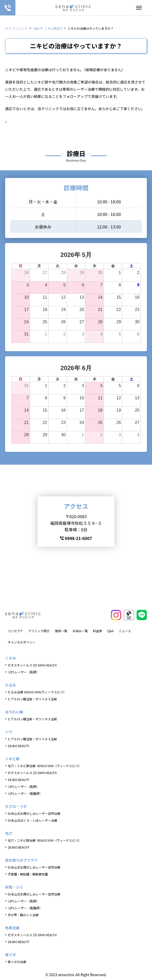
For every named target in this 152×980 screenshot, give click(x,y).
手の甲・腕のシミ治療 (23, 915)
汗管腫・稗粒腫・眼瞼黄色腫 (28, 874)
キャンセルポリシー (22, 642)
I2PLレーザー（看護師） (25, 793)
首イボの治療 (17, 962)
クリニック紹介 (39, 631)
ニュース (125, 631)
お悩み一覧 (80, 631)
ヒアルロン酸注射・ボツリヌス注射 (32, 699)
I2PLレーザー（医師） (23, 672)
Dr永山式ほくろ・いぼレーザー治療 (32, 820)
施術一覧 (61, 631)
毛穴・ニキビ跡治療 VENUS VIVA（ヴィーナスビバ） (45, 766)
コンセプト (15, 631)
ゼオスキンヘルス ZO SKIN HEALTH (32, 665)
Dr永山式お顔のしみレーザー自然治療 (34, 813)
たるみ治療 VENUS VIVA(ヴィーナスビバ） (37, 692)
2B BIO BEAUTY (18, 746)
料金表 (98, 631)
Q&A (110, 631)
